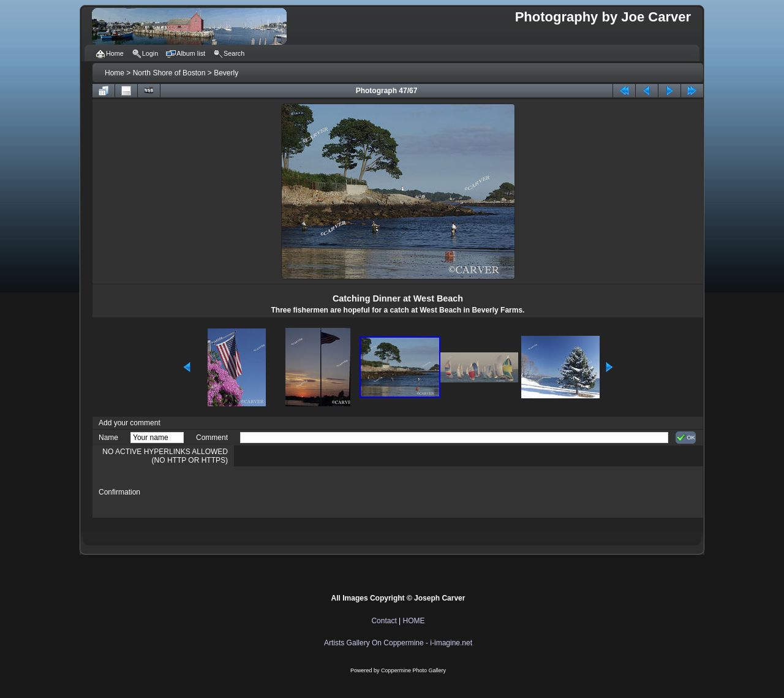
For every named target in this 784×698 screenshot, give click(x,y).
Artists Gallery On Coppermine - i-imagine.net (398, 643)
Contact (384, 621)
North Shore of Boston (169, 73)
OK (686, 438)
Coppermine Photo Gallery (413, 670)
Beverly (226, 73)
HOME (414, 621)
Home (115, 73)
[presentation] (333, 492)
